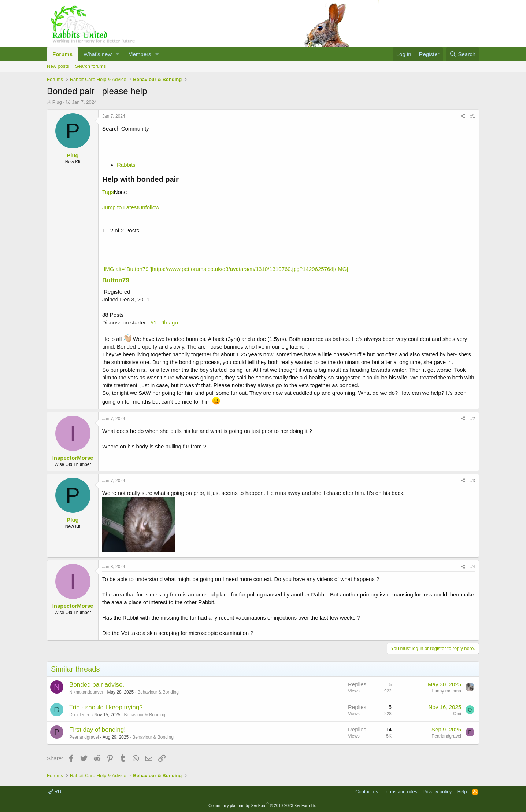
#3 (473, 481)
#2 (473, 419)
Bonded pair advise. (97, 685)
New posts (58, 66)
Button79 (116, 280)
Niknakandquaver (86, 692)
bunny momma (447, 691)
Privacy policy (437, 792)
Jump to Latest (120, 207)
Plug (57, 102)
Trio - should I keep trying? (106, 707)
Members (140, 54)
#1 (473, 116)
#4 (473, 567)
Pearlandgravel (84, 737)
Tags (108, 192)
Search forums (91, 66)
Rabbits (126, 165)
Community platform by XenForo (263, 805)
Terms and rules (400, 792)
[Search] (462, 54)
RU (55, 792)
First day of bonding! (97, 730)
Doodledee (80, 715)
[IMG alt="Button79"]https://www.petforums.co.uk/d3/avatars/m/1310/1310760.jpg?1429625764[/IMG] (225, 269)
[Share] (463, 116)
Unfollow (149, 207)
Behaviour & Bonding (158, 692)
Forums (62, 54)
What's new (98, 54)
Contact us (367, 792)
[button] (118, 54)
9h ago (170, 322)
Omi (457, 714)
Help (462, 792)
